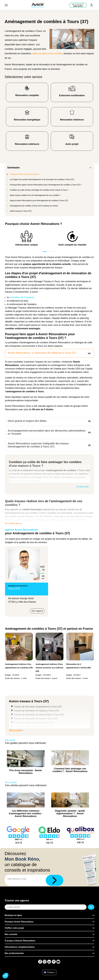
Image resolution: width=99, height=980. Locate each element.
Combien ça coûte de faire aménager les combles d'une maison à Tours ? (39, 190)
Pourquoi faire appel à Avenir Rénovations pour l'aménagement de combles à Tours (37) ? (46, 185)
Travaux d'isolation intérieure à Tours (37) (33, 727)
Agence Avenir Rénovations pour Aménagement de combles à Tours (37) (39, 200)
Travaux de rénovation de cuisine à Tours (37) (36, 719)
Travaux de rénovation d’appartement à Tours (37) (38, 707)
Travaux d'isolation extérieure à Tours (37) (34, 723)
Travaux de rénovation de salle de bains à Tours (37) (39, 715)
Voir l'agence (37, 611)
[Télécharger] (55, 880)
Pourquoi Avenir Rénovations (19, 922)
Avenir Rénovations (15, 406)
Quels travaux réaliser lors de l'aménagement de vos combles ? (35, 195)
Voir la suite (16, 730)
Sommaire (13, 168)
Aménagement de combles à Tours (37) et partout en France (34, 206)
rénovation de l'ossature (22, 297)
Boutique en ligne (13, 915)
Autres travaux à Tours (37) (21, 211)
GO (91, 907)
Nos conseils (11, 934)
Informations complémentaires (20, 947)
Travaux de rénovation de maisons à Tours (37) (36, 711)
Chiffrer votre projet (14, 928)
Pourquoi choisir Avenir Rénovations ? (25, 174)
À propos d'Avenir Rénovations (20, 941)
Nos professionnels (14, 953)
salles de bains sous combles (47, 53)
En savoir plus (83, 486)
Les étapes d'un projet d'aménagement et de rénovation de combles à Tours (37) (42, 179)
